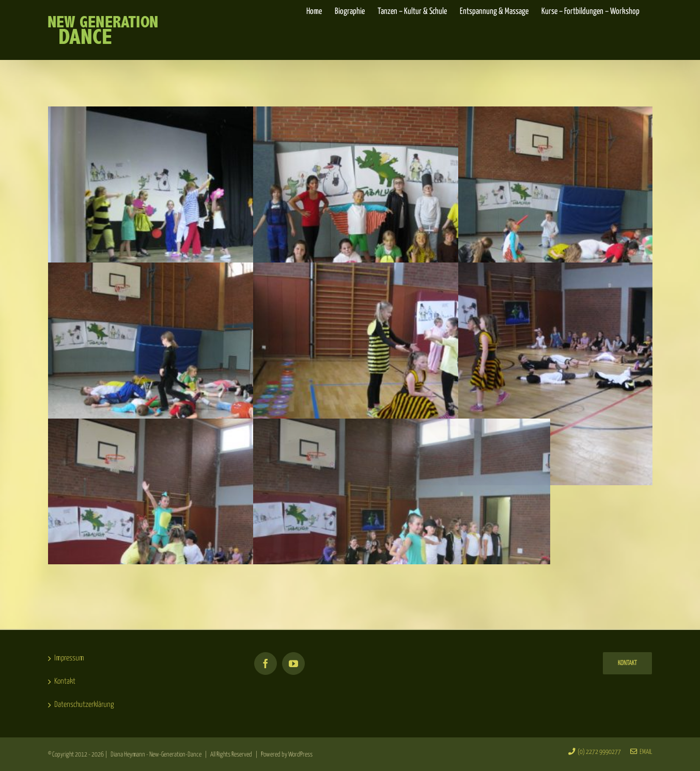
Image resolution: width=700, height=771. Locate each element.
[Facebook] (266, 664)
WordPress (300, 755)
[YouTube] (293, 664)
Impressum (69, 658)
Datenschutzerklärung (84, 705)
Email (641, 752)
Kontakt (65, 681)
